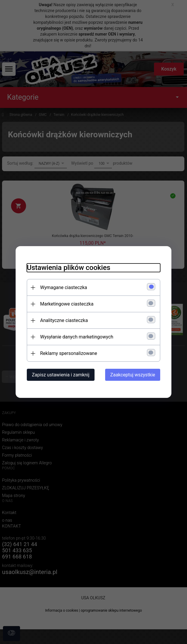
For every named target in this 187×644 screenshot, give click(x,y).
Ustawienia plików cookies (68, 268)
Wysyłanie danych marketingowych (76, 337)
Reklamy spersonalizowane (68, 353)
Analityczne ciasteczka (63, 320)
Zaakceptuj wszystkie (134, 375)
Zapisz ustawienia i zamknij (60, 375)
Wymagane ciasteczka (63, 287)
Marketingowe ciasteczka (66, 304)
